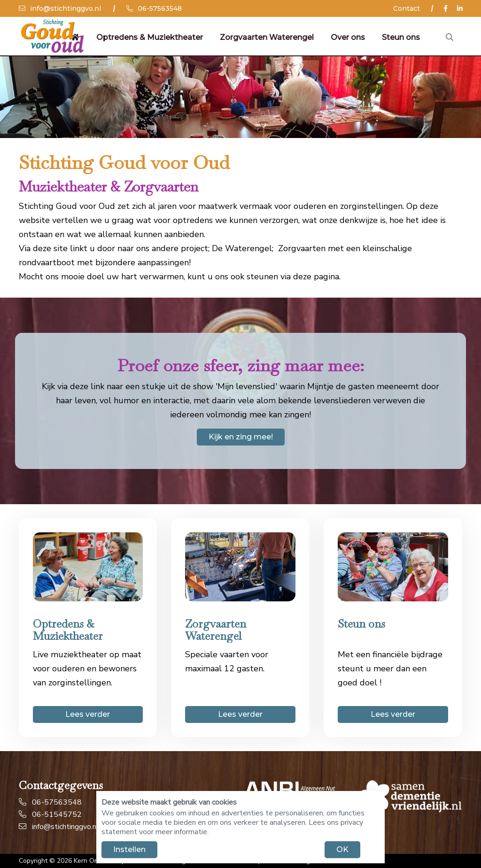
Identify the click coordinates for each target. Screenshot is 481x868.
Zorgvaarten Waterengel (266, 37)
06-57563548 (154, 8)
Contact (407, 8)
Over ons (347, 37)
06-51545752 (50, 814)
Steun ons (400, 37)
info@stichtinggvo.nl (60, 8)
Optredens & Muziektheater (149, 37)
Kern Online (91, 861)
